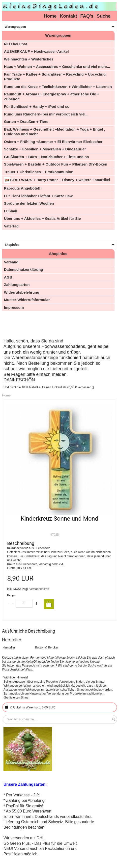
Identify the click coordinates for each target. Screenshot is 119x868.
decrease (11, 603)
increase (37, 603)
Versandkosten (39, 589)
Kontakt (68, 16)
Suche (104, 16)
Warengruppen (15, 27)
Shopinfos (12, 245)
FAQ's (87, 16)
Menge (11, 595)
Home (50, 16)
